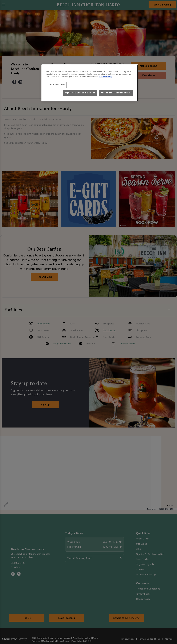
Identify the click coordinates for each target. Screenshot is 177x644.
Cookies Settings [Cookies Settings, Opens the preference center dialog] (56, 85)
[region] (90, 83)
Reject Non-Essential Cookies (80, 93)
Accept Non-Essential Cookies (116, 93)
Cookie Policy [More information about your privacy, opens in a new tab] (106, 77)
